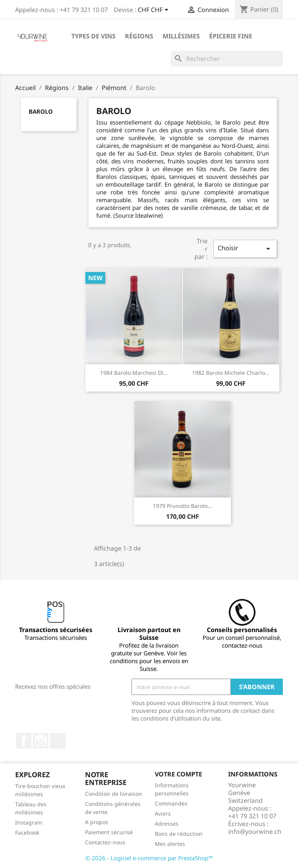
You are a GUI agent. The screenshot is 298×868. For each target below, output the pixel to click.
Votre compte (178, 774)
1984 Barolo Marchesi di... (134, 373)
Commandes (171, 803)
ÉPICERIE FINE (231, 36)
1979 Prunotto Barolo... (183, 506)
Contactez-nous (105, 842)
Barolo (41, 111)
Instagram (41, 741)
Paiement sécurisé (109, 832)
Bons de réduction (179, 834)
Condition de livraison (113, 794)
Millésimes (181, 36)
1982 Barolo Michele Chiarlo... (231, 373)
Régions (139, 36)
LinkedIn (58, 741)
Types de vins (94, 36)
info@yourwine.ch (255, 832)
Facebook (24, 741)
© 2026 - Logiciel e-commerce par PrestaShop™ (149, 858)
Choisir (245, 249)
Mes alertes (170, 844)
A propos (97, 822)
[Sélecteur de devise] (154, 10)
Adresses (167, 824)
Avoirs (163, 813)
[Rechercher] (227, 59)
